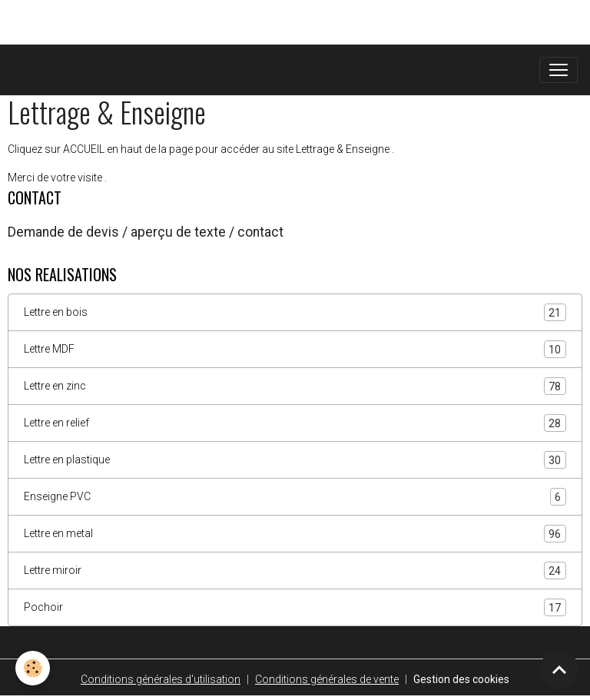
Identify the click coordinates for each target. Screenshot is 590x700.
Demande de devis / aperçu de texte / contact (146, 232)
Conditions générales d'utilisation (161, 679)
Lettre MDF (295, 349)
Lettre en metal (295, 534)
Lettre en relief (295, 423)
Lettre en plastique (295, 460)
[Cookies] (33, 668)
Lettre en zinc (295, 386)
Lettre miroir (295, 571)
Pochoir (295, 607)
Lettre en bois (295, 312)
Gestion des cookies (461, 679)
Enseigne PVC (295, 497)
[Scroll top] (559, 669)
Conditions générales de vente (327, 679)
